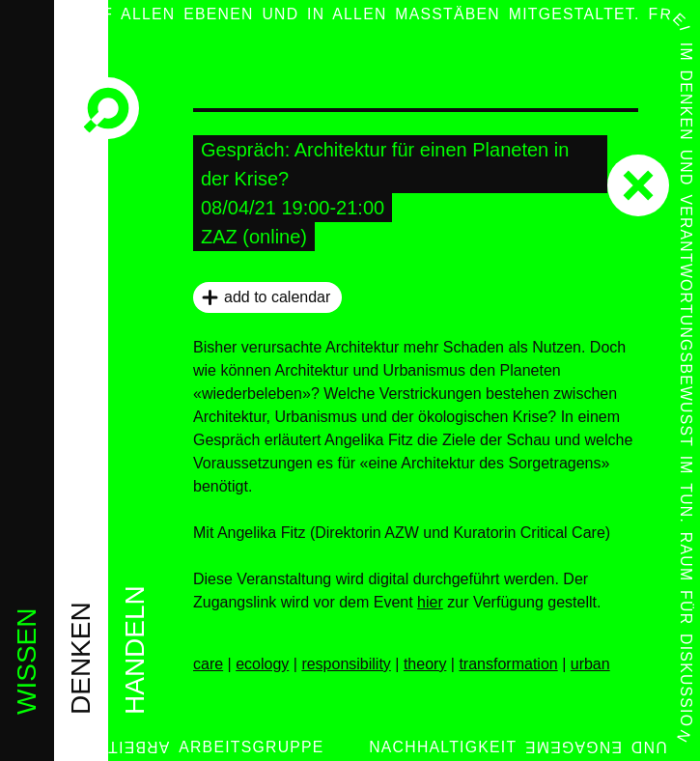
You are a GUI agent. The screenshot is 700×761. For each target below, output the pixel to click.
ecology (262, 664)
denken (81, 658)
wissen (27, 662)
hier (430, 602)
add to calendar (277, 297)
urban (590, 664)
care (208, 664)
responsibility (346, 664)
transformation (508, 664)
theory (425, 664)
